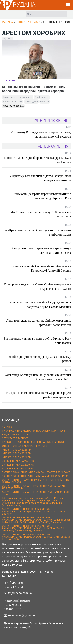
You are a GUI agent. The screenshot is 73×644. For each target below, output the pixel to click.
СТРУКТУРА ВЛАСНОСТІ (15, 438)
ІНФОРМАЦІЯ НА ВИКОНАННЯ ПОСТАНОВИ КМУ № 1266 (33, 431)
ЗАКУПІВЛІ (8, 427)
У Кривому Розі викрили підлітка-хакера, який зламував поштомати (40, 178)
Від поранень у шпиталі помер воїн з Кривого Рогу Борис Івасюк (37, 341)
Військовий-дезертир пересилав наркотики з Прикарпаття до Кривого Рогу (42, 196)
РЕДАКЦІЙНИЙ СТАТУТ (15, 435)
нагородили (31, 102)
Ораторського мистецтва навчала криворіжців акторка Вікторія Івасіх (41, 250)
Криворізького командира (18, 97)
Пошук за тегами (28, 22)
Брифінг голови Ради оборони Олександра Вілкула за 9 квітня (37, 160)
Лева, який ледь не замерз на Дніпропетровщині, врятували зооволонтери (39, 323)
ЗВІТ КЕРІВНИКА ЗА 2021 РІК (18, 461)
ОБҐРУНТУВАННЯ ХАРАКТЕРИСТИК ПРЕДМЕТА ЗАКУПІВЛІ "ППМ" (35, 493)
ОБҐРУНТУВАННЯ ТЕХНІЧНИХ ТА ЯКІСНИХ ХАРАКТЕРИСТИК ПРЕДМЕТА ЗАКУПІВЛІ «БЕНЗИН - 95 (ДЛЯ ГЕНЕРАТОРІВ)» (36, 537)
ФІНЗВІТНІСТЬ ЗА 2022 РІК (17, 453)
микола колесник (12, 102)
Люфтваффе (42, 97)
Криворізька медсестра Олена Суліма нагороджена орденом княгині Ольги (37, 287)
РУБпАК (45, 102)
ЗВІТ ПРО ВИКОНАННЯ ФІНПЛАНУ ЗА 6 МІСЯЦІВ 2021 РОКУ (35, 476)
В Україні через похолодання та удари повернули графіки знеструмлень (39, 395)
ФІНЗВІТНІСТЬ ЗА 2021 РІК (17, 457)
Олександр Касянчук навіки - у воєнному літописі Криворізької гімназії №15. (38, 377)
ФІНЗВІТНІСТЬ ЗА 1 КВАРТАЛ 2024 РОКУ (25, 446)
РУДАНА (24, 5)
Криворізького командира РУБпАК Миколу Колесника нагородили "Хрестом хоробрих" (34, 89)
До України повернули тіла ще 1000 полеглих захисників (41, 214)
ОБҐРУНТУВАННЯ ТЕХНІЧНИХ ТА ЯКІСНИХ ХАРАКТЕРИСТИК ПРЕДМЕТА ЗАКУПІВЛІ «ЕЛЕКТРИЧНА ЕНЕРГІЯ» (33, 511)
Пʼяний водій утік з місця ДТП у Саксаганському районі (39, 359)
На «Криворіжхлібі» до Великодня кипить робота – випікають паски (37, 232)
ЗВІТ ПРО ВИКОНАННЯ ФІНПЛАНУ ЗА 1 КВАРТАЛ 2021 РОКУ (36, 472)
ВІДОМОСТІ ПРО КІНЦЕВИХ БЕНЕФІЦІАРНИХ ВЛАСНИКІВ (34, 442)
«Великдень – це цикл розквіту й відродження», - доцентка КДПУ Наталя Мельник (38, 304)
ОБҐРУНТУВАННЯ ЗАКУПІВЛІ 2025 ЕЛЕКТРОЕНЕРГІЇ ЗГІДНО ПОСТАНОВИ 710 (36, 481)
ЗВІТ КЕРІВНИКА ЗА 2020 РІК (18, 465)
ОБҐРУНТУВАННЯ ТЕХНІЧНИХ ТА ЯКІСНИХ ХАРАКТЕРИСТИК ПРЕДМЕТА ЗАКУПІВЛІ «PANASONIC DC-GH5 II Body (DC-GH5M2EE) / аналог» (34, 528)
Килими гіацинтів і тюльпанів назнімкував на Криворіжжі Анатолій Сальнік (41, 268)
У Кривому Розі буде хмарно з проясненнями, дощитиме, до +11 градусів (41, 134)
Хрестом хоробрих (13, 106)
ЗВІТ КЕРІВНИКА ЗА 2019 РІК (18, 469)
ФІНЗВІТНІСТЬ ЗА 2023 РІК (17, 450)
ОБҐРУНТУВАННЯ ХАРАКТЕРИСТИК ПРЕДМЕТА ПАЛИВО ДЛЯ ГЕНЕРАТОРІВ (34, 487)
